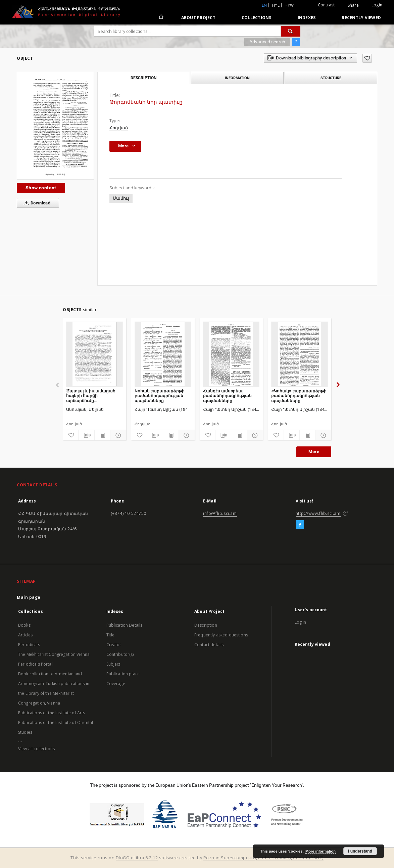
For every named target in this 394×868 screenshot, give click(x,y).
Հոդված (119, 128)
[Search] (291, 31)
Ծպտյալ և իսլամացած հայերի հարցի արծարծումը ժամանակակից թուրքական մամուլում (91, 396)
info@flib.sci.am (220, 513)
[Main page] (161, 17)
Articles (25, 635)
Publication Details (125, 625)
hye (276, 5)
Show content (41, 188)
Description (206, 625)
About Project (198, 18)
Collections (257, 18)
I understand (360, 851)
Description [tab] (143, 78)
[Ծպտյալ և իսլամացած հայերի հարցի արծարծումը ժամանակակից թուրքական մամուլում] (94, 354)
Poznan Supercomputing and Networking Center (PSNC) (263, 858)
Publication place (123, 674)
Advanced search (267, 42)
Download (36, 203)
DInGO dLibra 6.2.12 (137, 858)
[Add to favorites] (367, 58)
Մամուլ (121, 198)
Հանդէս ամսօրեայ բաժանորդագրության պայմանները (227, 396)
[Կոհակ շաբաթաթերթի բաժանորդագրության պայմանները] (163, 354)
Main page (29, 597)
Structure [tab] (331, 78)
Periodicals (29, 645)
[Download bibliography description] (86, 435)
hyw (289, 5)
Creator (114, 645)
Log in (301, 622)
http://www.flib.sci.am (318, 513)
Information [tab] (237, 78)
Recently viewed (361, 18)
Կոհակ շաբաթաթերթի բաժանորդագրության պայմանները (160, 396)
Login (377, 5)
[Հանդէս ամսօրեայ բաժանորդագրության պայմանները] (231, 354)
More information (321, 851)
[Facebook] (300, 525)
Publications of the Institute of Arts (52, 713)
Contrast (326, 5)
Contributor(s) (120, 654)
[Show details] (117, 435)
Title (111, 635)
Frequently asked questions (221, 635)
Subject (113, 664)
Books (24, 625)
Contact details (209, 645)
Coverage (116, 684)
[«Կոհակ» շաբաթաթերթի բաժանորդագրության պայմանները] (300, 354)
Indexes (307, 18)
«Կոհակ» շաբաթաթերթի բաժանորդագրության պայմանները (299, 396)
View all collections (36, 749)
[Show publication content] (102, 435)
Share (353, 5)
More (314, 452)
